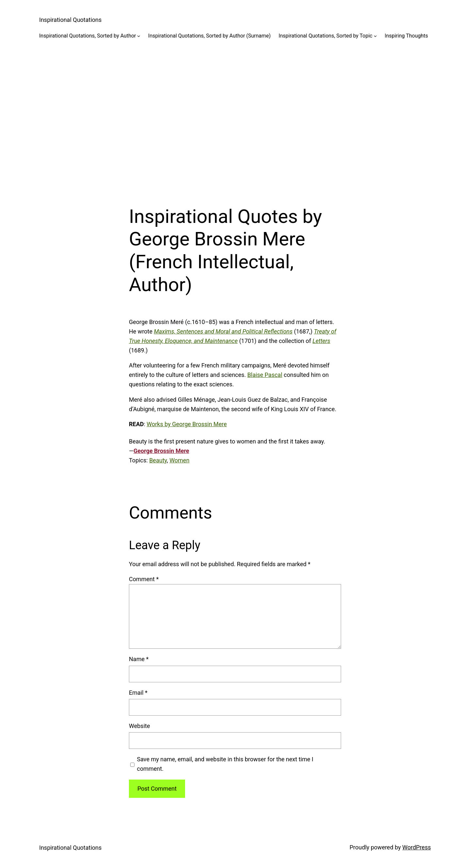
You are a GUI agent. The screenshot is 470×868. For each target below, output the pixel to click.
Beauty (158, 460)
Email (138, 693)
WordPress (417, 847)
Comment (144, 579)
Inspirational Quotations (70, 20)
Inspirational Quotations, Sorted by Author (87, 36)
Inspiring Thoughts (407, 36)
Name (139, 659)
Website (139, 726)
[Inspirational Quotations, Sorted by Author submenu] (139, 36)
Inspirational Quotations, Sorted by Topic (325, 36)
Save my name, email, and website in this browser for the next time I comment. (225, 764)
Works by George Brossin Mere (187, 424)
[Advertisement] (235, 117)
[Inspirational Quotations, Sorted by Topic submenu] (375, 36)
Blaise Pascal (265, 375)
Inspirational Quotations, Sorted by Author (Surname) (209, 36)
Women (179, 460)
